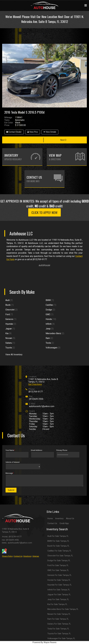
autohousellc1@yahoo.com (42, 406)
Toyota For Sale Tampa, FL (59, 634)
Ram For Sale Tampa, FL (58, 619)
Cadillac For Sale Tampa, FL (59, 551)
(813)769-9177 (36, 392)
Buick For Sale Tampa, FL (58, 546)
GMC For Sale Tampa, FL (58, 570)
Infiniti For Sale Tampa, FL (59, 590)
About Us (70, 519)
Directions (27, 556)
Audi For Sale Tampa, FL (58, 536)
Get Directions (35, 384)
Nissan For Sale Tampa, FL (59, 614)
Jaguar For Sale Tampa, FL (59, 595)
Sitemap (36, 556)
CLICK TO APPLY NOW (44, 212)
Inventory (59, 519)
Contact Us (18, 556)
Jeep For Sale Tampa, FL (58, 599)
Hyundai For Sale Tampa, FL (59, 585)
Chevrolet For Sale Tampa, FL (60, 556)
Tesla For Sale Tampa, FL (58, 629)
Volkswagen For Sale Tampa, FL (61, 639)
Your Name (17, 453)
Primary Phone (68, 453)
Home (50, 519)
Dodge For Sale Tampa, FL (59, 561)
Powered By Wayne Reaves (44, 642)
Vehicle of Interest (23, 465)
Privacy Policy (7, 556)
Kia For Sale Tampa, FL (57, 604)
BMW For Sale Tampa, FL (58, 541)
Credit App (64, 523)
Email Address (43, 453)
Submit (11, 490)
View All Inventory (14, 355)
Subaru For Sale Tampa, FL (59, 624)
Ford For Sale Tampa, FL (58, 565)
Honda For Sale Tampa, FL (59, 580)
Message (44, 479)
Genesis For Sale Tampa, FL (59, 575)
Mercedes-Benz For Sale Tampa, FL (63, 609)
